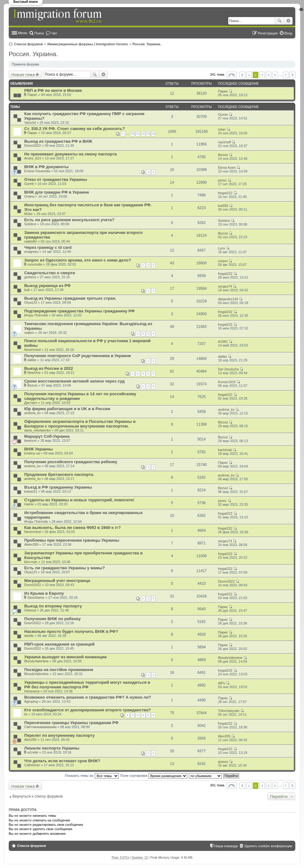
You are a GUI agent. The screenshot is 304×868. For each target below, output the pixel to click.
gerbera (30, 277)
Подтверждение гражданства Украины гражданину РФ (79, 311)
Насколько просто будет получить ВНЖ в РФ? (71, 631)
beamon (30, 441)
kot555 (223, 206)
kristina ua (32, 453)
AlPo (222, 683)
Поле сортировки (154, 776)
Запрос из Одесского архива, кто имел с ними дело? (78, 260)
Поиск (279, 21)
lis (26, 714)
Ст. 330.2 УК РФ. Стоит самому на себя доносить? (75, 129)
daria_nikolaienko (38, 430)
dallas (32, 360)
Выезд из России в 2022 (49, 368)
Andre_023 (33, 158)
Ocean (223, 114)
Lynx (222, 248)
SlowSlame (36, 597)
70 (133, 134)
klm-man (31, 562)
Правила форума (25, 64)
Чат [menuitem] (54, 33)
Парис (32, 95)
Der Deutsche (228, 369)
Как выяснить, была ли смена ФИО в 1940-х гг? (73, 528)
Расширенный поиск (288, 21)
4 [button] (269, 75)
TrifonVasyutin (229, 711)
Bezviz (223, 155)
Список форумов (28, 44)
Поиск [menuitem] (39, 33)
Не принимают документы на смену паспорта (70, 154)
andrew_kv (32, 413)
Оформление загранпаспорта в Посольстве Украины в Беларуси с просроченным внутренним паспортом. (80, 424)
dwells (29, 636)
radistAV (31, 241)
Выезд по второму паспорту (53, 606)
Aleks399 (31, 544)
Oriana (29, 196)
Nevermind (32, 350)
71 (138, 134)
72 (143, 134)
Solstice (30, 224)
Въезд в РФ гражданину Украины (58, 487)
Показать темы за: (92, 776)
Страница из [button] (232, 75)
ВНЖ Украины (39, 449)
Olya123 (31, 302)
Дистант (31, 403)
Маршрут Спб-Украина (47, 436)
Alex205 (30, 740)
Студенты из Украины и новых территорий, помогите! (79, 500)
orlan (222, 129)
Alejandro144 (228, 299)
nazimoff (224, 142)
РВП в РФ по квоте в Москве (53, 90)
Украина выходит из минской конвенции (65, 657)
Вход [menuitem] (288, 33)
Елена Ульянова (37, 171)
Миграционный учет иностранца (57, 581)
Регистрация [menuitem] (268, 33)
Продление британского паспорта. (59, 474)
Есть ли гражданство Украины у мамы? (65, 568)
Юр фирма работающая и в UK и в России (67, 409)
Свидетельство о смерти (50, 273)
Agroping (31, 701)
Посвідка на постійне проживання (59, 670)
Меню (23, 33)
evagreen (31, 252)
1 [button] (249, 75)
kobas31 (31, 491)
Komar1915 (227, 382)
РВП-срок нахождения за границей (59, 644)
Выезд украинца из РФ (48, 286)
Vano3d (30, 123)
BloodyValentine (36, 661)
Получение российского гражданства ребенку (71, 462)
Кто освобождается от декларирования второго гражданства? (88, 710)
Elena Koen (227, 168)
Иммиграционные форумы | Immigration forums (88, 44)
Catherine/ (32, 765)
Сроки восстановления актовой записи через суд (74, 381)
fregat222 (225, 193)
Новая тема (23, 74)
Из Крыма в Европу (44, 593)
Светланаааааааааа (40, 727)
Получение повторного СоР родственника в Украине (78, 356)
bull (27, 290)
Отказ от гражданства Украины (56, 179)
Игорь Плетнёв (36, 315)
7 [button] (286, 75)
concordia (35, 264)
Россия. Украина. (147, 44)
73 (148, 134)
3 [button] (262, 75)
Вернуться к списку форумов (38, 796)
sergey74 (225, 286)
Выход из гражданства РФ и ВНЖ (58, 141)
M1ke (28, 214)
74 (153, 134)
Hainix (29, 504)
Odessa (30, 610)
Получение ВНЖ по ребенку (52, 619)
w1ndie (33, 752)
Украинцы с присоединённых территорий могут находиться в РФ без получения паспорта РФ (87, 685)
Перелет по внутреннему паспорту (59, 735)
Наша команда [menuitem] (226, 846)
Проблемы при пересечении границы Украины (72, 540)
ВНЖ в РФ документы (46, 167)
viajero (29, 333)
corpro (223, 261)
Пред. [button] (242, 75)
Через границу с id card (48, 247)
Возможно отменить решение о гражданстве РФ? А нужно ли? (88, 697)
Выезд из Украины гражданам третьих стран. (70, 298)
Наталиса (32, 691)
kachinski (225, 450)
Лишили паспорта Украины (52, 748)
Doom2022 (33, 145)
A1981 (223, 342)
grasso (223, 762)
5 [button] (275, 75)
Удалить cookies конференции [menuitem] (268, 846)
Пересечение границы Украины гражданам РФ (71, 723)
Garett (29, 184)
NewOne (34, 373)
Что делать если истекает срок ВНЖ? (62, 761)
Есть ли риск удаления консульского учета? (69, 220)
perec (222, 180)
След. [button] (292, 75)
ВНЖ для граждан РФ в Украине (57, 192)
